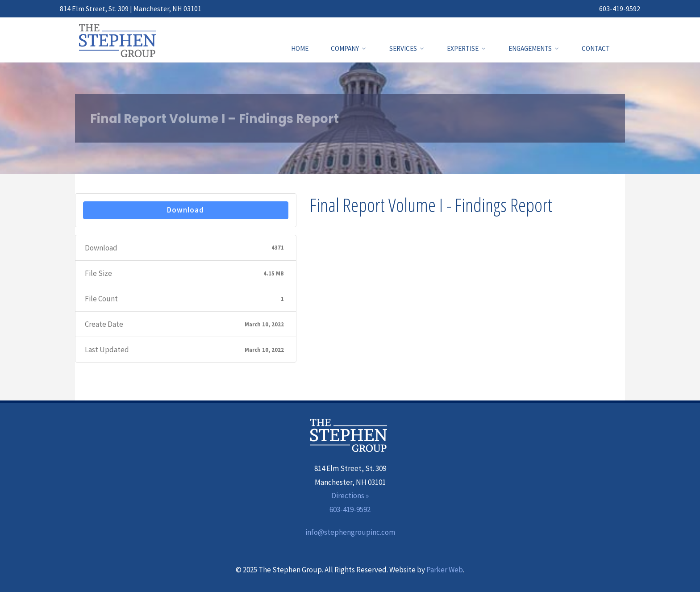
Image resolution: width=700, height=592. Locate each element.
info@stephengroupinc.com (350, 532)
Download (185, 210)
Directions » (350, 496)
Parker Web (445, 570)
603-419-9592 (620, 8)
